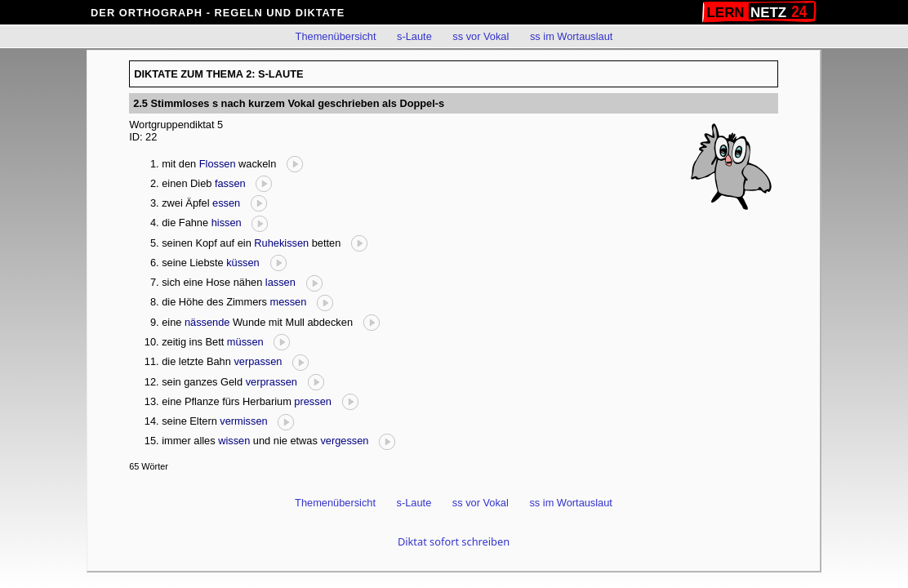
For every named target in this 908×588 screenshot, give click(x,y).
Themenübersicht (336, 36)
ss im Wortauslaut (571, 36)
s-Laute (414, 36)
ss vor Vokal (481, 36)
